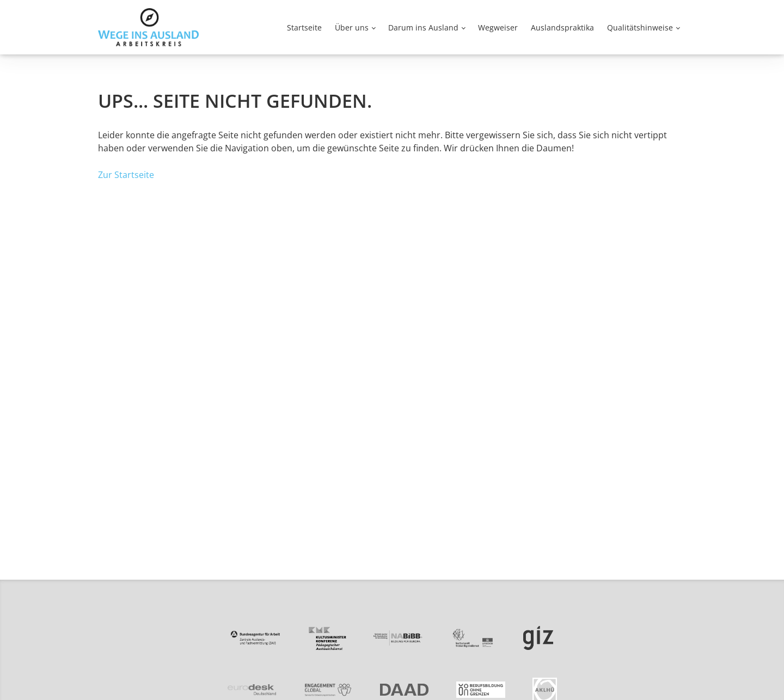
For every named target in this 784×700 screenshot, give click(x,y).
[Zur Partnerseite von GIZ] (538, 638)
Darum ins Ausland (423, 27)
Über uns (352, 27)
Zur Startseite (126, 175)
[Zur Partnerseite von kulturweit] (473, 638)
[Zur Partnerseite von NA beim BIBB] (398, 638)
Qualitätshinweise (640, 27)
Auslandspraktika (562, 27)
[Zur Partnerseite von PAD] (327, 638)
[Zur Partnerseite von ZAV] (255, 638)
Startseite (304, 27)
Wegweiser (498, 27)
